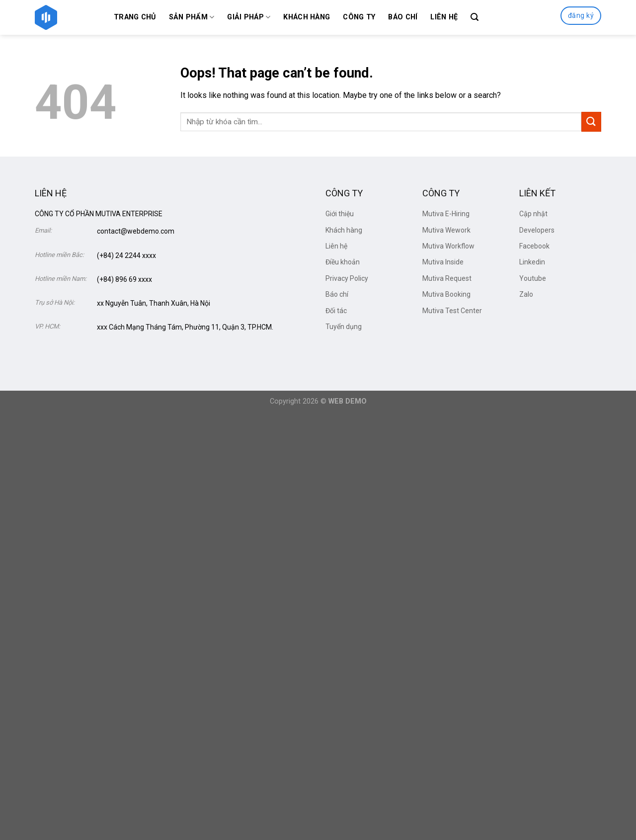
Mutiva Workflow (448, 246)
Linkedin (532, 262)
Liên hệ (444, 17)
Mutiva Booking (446, 294)
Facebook (534, 246)
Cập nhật (533, 214)
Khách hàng (307, 17)
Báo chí (403, 17)
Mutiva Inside (443, 262)
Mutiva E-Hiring (446, 214)
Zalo (526, 294)
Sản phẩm (192, 17)
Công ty (359, 17)
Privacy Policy (347, 278)
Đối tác (336, 311)
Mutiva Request (447, 278)
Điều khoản (343, 262)
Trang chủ (135, 17)
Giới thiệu (340, 214)
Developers (537, 230)
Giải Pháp (249, 17)
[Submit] (591, 122)
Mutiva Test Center (452, 311)
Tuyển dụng (344, 327)
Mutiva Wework (446, 230)
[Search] (475, 17)
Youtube (533, 278)
